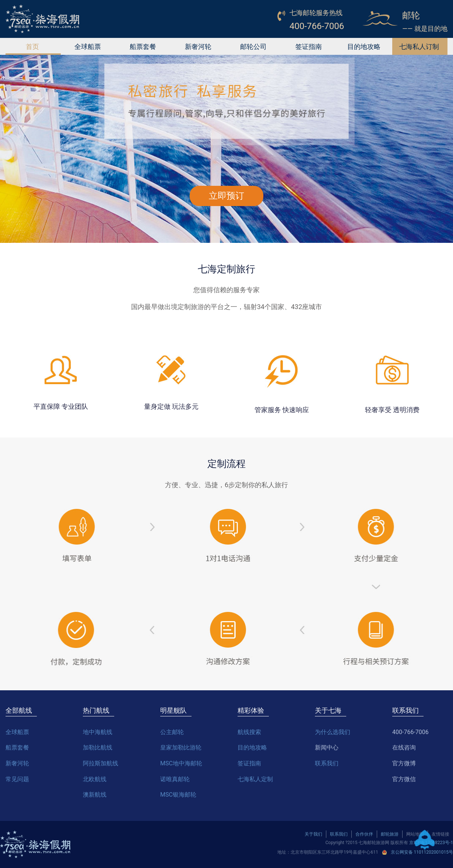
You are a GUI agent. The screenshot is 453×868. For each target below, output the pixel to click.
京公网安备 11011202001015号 (422, 852)
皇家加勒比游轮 (181, 747)
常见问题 (17, 779)
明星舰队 (173, 710)
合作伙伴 (364, 834)
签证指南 (309, 46)
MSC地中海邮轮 (181, 763)
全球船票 (88, 46)
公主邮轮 (172, 732)
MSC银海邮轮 (178, 795)
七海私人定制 (255, 779)
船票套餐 (143, 46)
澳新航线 (95, 795)
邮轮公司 (253, 46)
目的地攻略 (364, 46)
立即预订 (226, 196)
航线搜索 (249, 732)
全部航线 (19, 710)
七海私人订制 (419, 46)
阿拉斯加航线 (101, 763)
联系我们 (327, 763)
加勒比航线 (98, 747)
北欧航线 (95, 779)
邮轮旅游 (390, 834)
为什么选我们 (333, 732)
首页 (32, 46)
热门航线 (96, 710)
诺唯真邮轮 (175, 779)
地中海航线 (98, 732)
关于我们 (313, 834)
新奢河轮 (198, 46)
